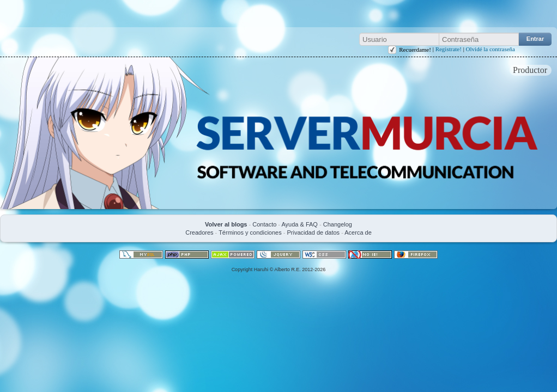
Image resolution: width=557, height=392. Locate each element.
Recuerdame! (415, 50)
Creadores (199, 232)
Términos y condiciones (250, 232)
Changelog (338, 224)
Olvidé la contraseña (491, 49)
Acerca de (358, 232)
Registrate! (449, 49)
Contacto (264, 224)
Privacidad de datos (313, 232)
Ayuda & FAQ (299, 224)
